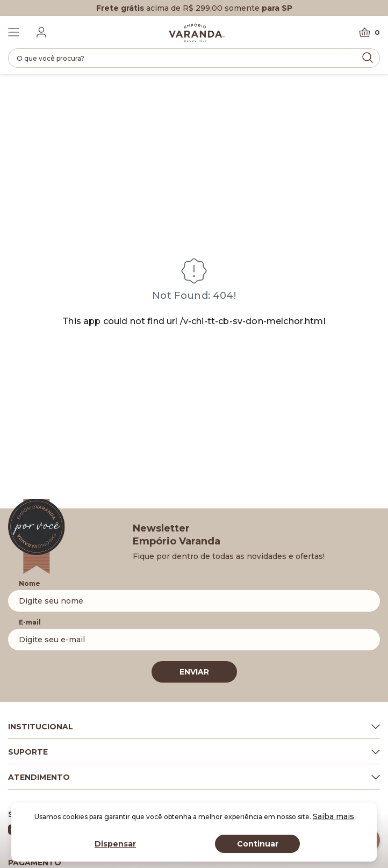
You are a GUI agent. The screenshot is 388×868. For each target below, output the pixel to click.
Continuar (258, 844)
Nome (30, 583)
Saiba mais (333, 816)
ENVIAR (194, 672)
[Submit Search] (368, 58)
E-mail (30, 622)
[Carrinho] (369, 33)
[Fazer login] (41, 32)
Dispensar (115, 844)
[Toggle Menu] (14, 32)
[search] (194, 58)
